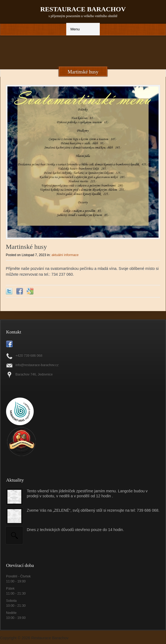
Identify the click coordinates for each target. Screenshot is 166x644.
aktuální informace (65, 255)
